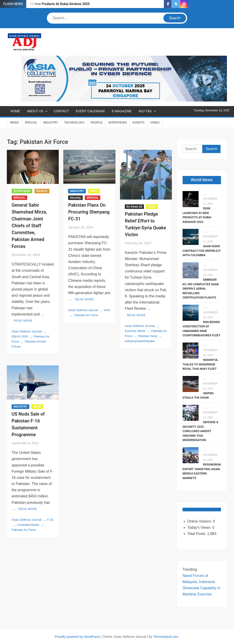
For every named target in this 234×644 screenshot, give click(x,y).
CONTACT (61, 111)
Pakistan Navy (148, 336)
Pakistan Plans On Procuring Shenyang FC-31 (89, 212)
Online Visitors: (200, 521)
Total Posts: (197, 534)
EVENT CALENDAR (90, 111)
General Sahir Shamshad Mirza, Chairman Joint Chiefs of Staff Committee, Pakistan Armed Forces (29, 226)
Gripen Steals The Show (198, 396)
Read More (23, 321)
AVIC (107, 310)
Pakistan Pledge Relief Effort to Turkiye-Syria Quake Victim (145, 224)
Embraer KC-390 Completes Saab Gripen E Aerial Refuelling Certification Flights (201, 289)
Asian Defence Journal (27, 331)
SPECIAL (31, 122)
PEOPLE (97, 122)
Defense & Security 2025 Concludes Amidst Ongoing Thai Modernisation (200, 431)
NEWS (15, 122)
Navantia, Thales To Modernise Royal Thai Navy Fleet (200, 364)
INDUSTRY (51, 122)
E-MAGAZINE (122, 111)
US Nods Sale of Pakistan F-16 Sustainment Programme (28, 424)
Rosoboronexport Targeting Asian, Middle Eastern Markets (202, 471)
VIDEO (155, 122)
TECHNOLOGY (74, 122)
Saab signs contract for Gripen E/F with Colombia (202, 251)
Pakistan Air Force (86, 315)
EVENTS (138, 122)
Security (75, 198)
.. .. (205, 194)
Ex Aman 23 (134, 207)
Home (15, 111)
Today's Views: (200, 528)
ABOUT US (35, 111)
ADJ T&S (145, 111)
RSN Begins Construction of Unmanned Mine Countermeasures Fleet (202, 329)
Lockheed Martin (28, 525)
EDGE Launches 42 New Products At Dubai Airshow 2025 (48, 4)
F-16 (50, 520)
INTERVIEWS (118, 122)
